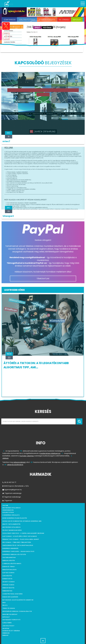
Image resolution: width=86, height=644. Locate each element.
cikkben (5, 458)
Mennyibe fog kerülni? (10, 614)
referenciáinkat (19, 462)
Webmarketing (7, 591)
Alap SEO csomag (8, 573)
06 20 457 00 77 (9, 482)
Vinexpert (8, 216)
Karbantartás (7, 579)
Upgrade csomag (8, 585)
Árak (4, 603)
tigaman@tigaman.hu (12, 490)
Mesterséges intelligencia (11, 527)
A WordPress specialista (11, 515)
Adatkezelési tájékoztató (11, 620)
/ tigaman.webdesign (12, 493)
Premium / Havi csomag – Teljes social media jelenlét (21, 539)
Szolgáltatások (8, 512)
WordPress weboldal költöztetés (14, 554)
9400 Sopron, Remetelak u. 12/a (16, 486)
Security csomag (8, 582)
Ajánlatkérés (7, 623)
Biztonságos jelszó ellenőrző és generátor (18, 600)
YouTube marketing (9, 557)
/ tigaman (7, 501)
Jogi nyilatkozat (8, 626)
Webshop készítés (8, 588)
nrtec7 (6, 141)
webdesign (6, 633)
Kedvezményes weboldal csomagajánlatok (17, 611)
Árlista (5, 605)
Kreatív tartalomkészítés (11, 524)
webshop (5, 635)
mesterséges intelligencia (50, 453)
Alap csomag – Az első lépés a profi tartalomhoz (20, 536)
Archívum (6, 628)
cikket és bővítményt (15, 465)
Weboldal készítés (9, 561)
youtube (5, 505)
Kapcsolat (6, 617)
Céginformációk (8, 510)
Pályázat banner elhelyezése (12, 530)
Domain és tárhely (9, 567)
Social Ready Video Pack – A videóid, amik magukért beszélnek (23, 533)
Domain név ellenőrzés (10, 597)
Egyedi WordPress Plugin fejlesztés (15, 518)
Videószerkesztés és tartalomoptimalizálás (18, 545)
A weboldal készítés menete (12, 564)
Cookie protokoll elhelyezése (12, 594)
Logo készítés (7, 576)
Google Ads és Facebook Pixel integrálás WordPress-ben (22, 521)
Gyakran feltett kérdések (11, 631)
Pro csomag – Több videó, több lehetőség (17, 542)
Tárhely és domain (9, 608)
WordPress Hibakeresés (10, 548)
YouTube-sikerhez (27, 456)
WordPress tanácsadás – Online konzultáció (18, 551)
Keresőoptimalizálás (9, 570)
